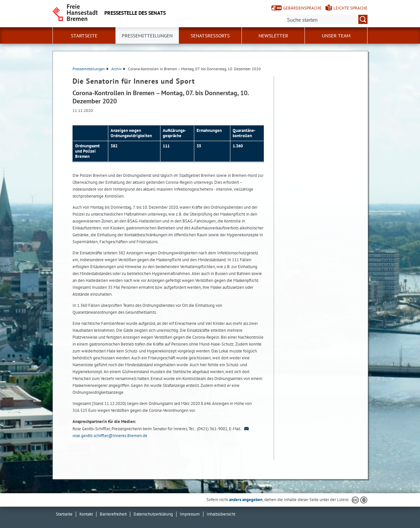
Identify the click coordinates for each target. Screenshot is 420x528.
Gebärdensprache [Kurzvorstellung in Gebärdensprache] (302, 8)
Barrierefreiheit (113, 514)
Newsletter (273, 36)
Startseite (84, 36)
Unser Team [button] (336, 36)
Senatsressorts (210, 36)
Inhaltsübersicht (221, 514)
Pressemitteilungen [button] (147, 36)
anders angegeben (246, 500)
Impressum (190, 514)
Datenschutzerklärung (153, 514)
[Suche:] (326, 19)
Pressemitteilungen (91, 69)
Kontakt (86, 514)
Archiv (118, 69)
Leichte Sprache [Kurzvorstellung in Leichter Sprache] (350, 8)
